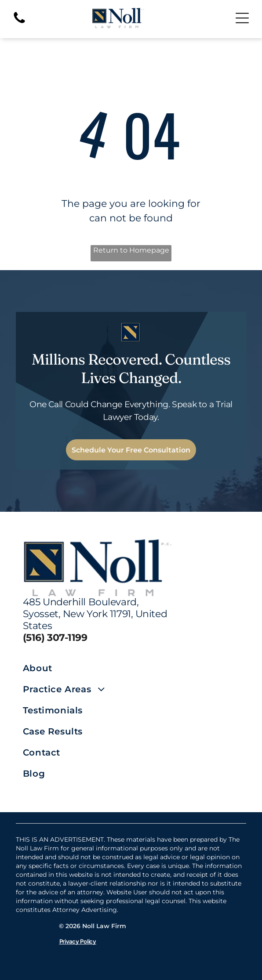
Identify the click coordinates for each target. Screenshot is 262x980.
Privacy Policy (78, 941)
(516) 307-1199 (55, 638)
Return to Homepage (131, 250)
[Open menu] (242, 18)
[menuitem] (77, 668)
